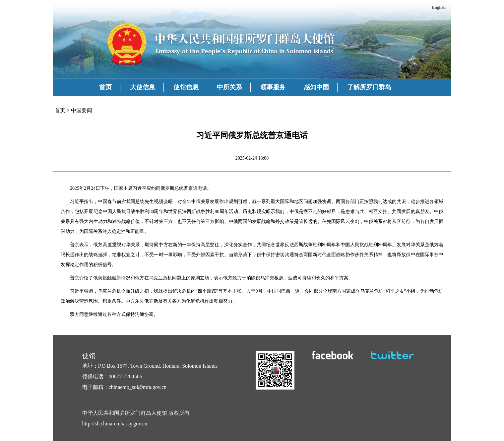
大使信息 (143, 87)
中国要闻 (82, 110)
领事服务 (273, 87)
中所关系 (229, 87)
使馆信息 (186, 87)
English (439, 7)
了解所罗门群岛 (369, 87)
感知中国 (316, 87)
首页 (105, 87)
